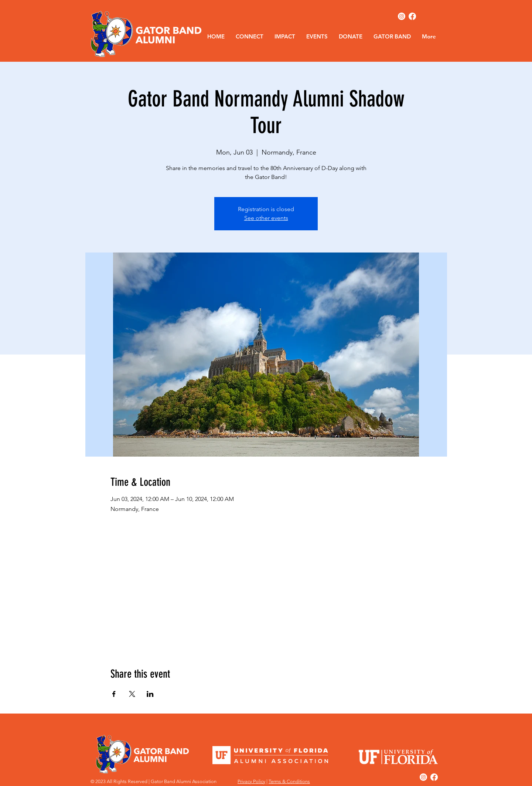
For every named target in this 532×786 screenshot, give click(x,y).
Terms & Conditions (289, 781)
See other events (266, 218)
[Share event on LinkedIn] (150, 694)
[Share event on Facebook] (114, 694)
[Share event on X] (132, 694)
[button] (250, 36)
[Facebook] (412, 16)
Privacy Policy (251, 781)
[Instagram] (402, 16)
